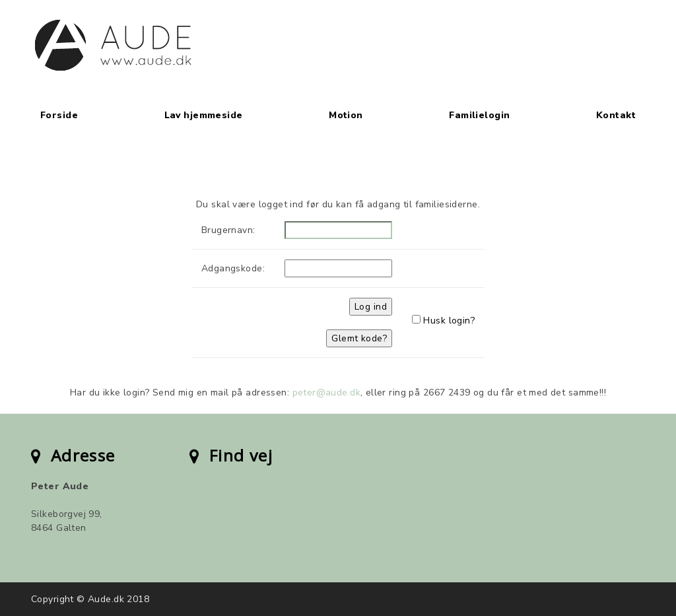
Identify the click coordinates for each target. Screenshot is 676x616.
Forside (59, 115)
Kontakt (616, 115)
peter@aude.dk (326, 393)
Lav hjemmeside (204, 115)
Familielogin (479, 115)
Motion (346, 115)
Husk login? (449, 321)
